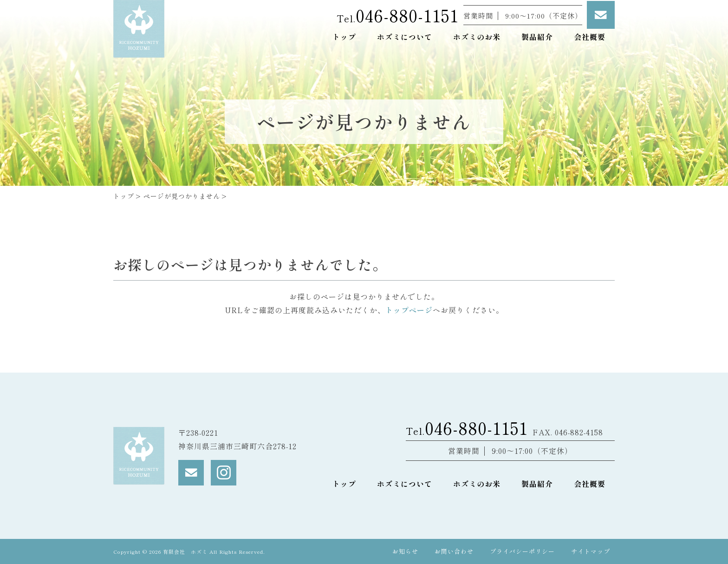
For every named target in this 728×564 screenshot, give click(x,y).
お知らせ (405, 551)
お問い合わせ (454, 551)
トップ (124, 196)
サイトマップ (591, 551)
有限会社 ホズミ (186, 551)
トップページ (409, 310)
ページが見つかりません (182, 196)
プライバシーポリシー (522, 551)
